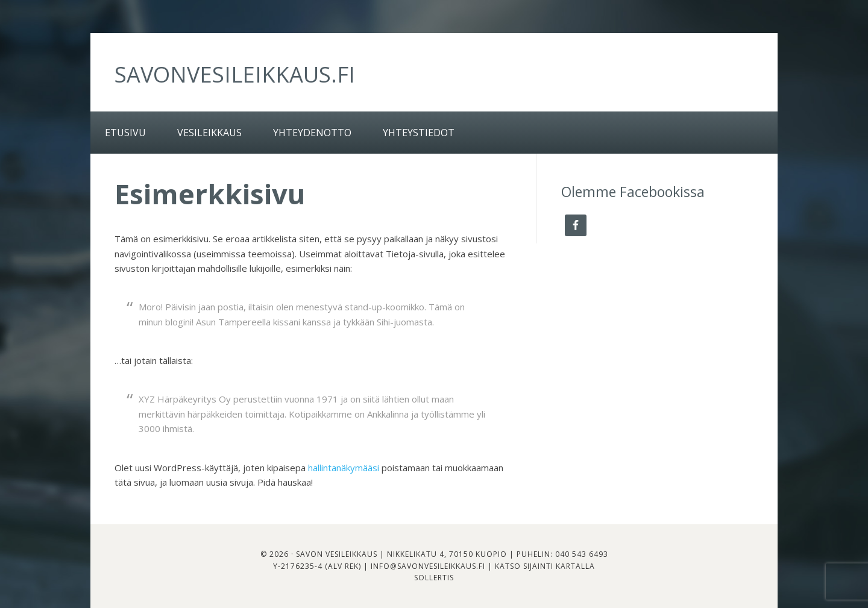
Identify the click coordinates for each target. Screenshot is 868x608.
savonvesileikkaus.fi (235, 74)
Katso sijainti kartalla (545, 566)
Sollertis (434, 578)
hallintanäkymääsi (344, 468)
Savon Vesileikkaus (337, 554)
